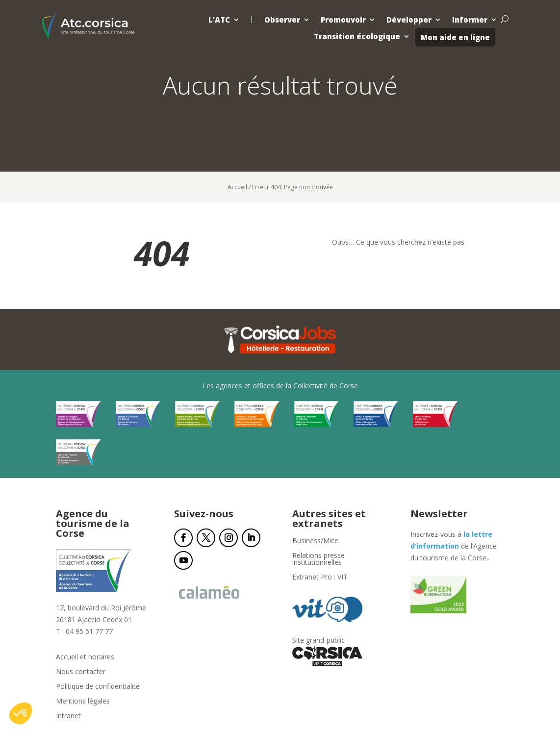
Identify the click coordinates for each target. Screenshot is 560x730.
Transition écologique (357, 37)
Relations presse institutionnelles (318, 559)
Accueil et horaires (85, 657)
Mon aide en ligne (455, 37)
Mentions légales (83, 702)
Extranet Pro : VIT (320, 578)
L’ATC (219, 20)
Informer (470, 20)
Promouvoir (343, 20)
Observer (282, 20)
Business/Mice (315, 541)
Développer (409, 20)
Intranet (68, 716)
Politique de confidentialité (98, 687)
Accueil (237, 187)
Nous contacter (81, 672)
